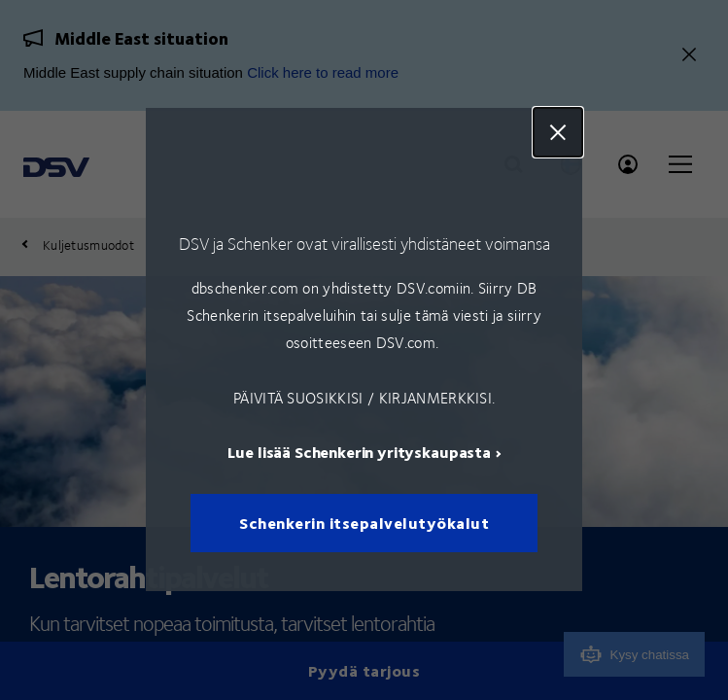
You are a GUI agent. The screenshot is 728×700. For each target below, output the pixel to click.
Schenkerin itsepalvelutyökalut (364, 524)
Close (558, 132)
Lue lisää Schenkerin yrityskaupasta (359, 453)
